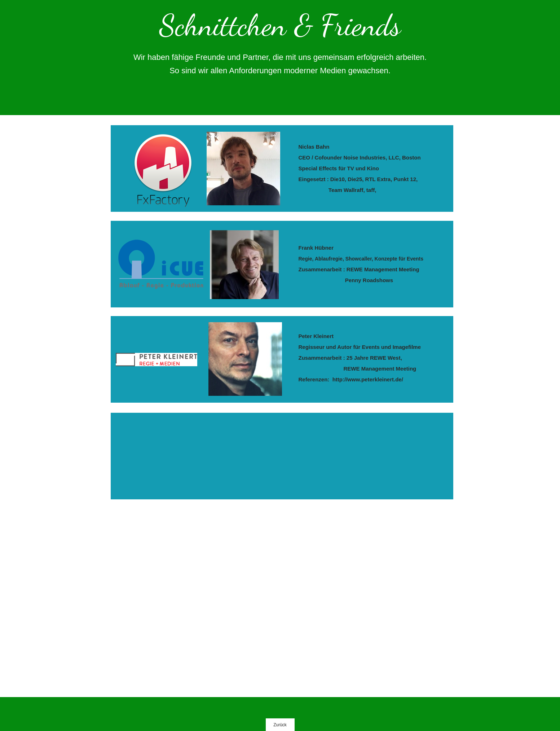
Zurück (280, 725)
